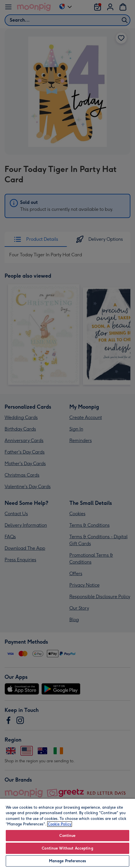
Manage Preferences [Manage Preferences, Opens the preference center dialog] (67, 861)
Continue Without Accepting (67, 848)
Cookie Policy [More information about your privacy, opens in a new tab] (60, 824)
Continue (67, 836)
